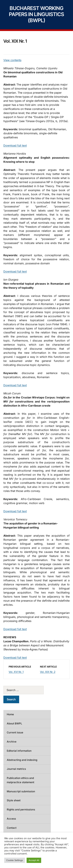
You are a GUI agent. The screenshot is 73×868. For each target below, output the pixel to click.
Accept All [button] (34, 860)
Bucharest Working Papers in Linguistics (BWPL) (36, 14)
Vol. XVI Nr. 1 (16, 672)
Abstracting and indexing (22, 760)
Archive (12, 742)
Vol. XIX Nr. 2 (48, 672)
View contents (12, 60)
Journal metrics (16, 769)
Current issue (15, 732)
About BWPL (14, 723)
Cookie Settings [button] (15, 860)
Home (10, 714)
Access (11, 819)
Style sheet (14, 800)
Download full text (15, 145)
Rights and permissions (21, 809)
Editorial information (19, 751)
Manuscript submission (21, 791)
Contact (12, 828)
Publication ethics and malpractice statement (20, 780)
